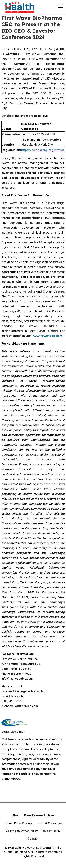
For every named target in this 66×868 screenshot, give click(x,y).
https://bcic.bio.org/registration (43, 150)
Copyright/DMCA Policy (22, 831)
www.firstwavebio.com (47, 336)
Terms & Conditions (49, 823)
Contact (33, 838)
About (16, 815)
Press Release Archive (39, 815)
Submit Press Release (18, 823)
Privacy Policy (51, 831)
